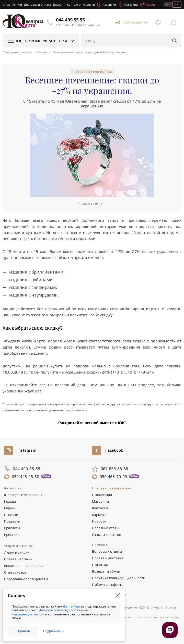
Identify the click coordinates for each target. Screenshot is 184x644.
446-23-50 (25, 477)
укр (168, 4)
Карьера (99, 515)
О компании (102, 495)
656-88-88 (114, 469)
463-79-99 (113, 477)
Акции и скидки (17, 552)
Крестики (12, 535)
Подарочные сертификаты (26, 579)
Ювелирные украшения (23, 495)
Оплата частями (18, 559)
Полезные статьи (106, 528)
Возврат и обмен (106, 571)
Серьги (10, 508)
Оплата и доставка (108, 558)
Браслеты (12, 528)
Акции (147, 5)
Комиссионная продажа (24, 566)
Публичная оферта (108, 585)
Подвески (12, 521)
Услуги (17, 5)
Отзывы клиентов (107, 535)
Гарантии (106, 5)
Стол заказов (15, 572)
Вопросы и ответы (107, 551)
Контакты (74, 5)
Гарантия (100, 565)
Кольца (10, 501)
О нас (6, 5)
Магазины (128, 5)
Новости (89, 5)
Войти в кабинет (132, 22)
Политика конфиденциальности (119, 578)
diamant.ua (72, 606)
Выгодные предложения (92, 72)
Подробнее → (54, 631)
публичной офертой (52, 610)
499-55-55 (26, 469)
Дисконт (59, 5)
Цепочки (11, 515)
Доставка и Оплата (37, 5)
